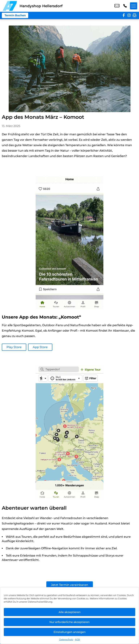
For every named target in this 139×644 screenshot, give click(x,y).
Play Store (14, 347)
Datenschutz (66, 639)
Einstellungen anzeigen (70, 632)
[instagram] (129, 15)
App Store (40, 347)
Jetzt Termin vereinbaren (70, 585)
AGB (77, 639)
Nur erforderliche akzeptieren (69, 622)
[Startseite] (10, 6)
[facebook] (124, 15)
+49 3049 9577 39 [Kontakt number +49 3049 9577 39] (125, 6)
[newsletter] (134, 15)
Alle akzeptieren (70, 612)
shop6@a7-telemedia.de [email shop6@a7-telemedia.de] (117, 6)
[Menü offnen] (134, 6)
